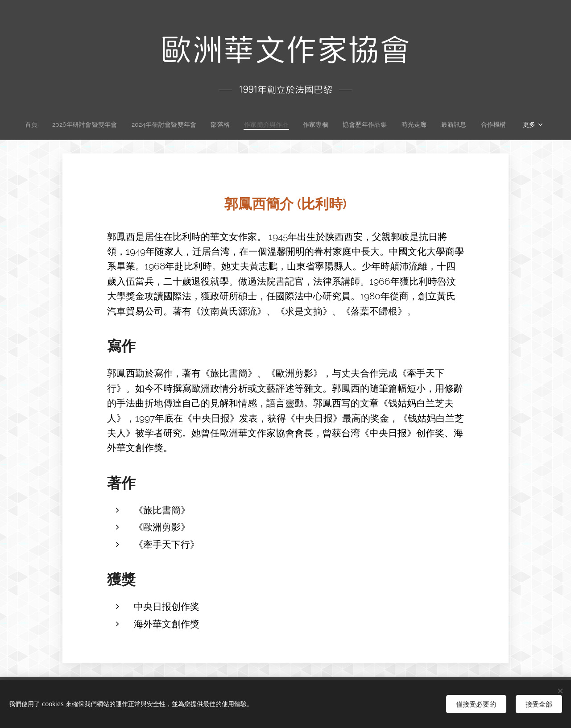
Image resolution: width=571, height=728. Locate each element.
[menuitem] (29, 124)
